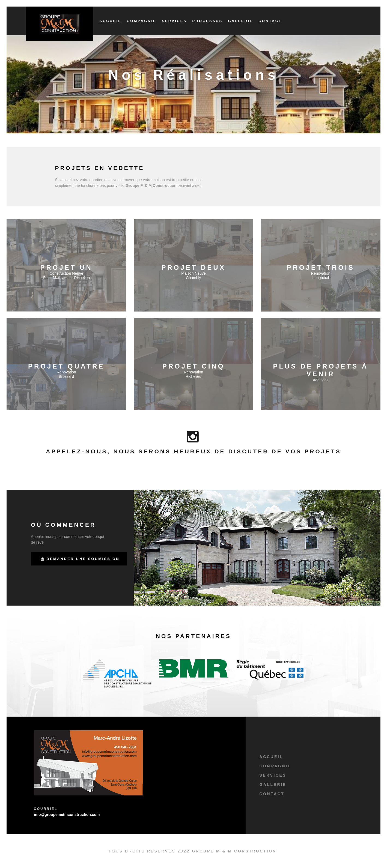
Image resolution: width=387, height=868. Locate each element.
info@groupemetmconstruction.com (67, 815)
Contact (270, 21)
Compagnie (142, 21)
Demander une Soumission (80, 559)
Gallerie (240, 21)
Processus (208, 21)
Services (174, 21)
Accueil (110, 21)
